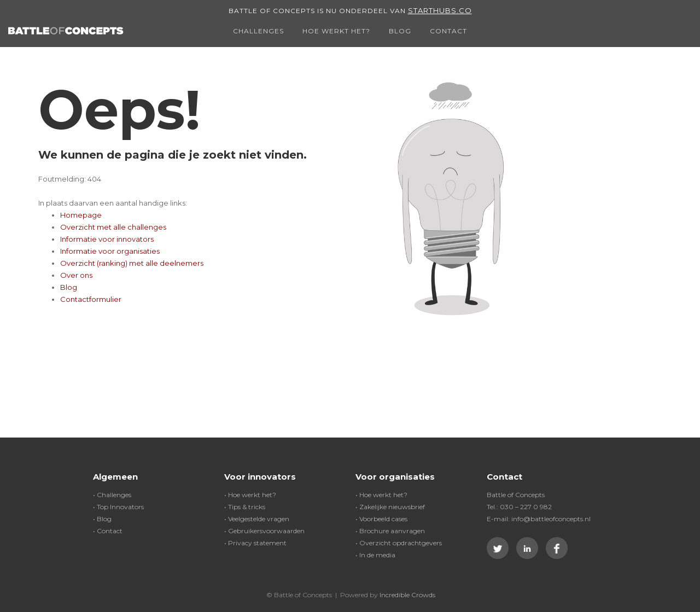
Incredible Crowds (407, 595)
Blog (400, 31)
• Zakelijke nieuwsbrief (390, 507)
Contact (448, 31)
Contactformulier (91, 299)
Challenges (258, 31)
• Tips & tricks (245, 507)
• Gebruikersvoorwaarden (264, 531)
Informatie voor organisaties (110, 251)
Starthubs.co (440, 10)
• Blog (102, 519)
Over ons (76, 275)
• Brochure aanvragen (390, 531)
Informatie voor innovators (107, 239)
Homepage (81, 215)
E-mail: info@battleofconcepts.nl (539, 519)
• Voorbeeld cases (381, 519)
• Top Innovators (118, 507)
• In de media (375, 555)
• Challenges (112, 495)
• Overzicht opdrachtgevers (399, 543)
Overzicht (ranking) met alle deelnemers (132, 263)
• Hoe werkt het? (250, 495)
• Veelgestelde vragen (257, 519)
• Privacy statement (255, 543)
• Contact (108, 531)
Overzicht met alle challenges (113, 227)
